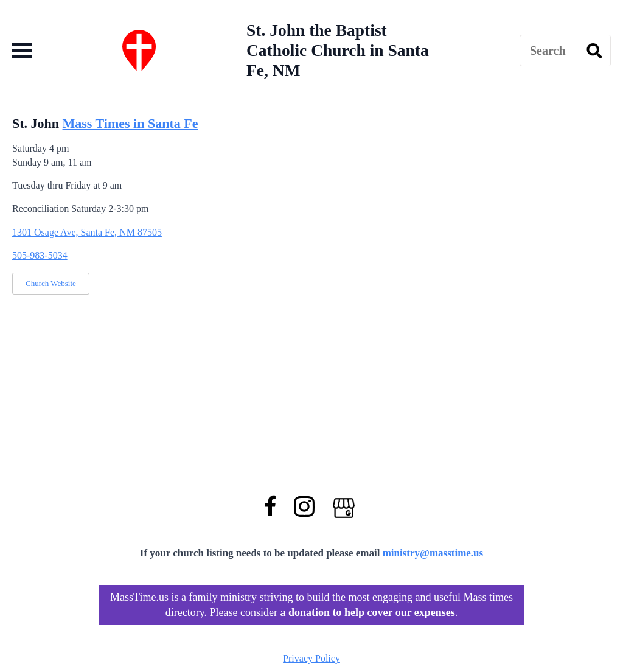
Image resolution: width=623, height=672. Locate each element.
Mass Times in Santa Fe (131, 123)
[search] (594, 51)
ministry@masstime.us (433, 553)
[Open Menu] (22, 51)
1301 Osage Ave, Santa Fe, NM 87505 (87, 232)
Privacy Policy (311, 658)
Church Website (51, 283)
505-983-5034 (40, 255)
